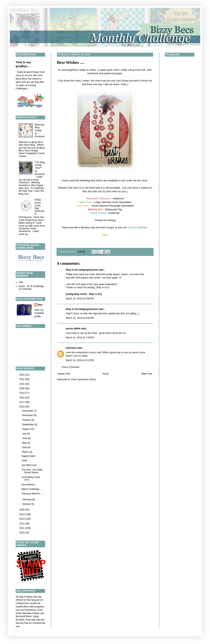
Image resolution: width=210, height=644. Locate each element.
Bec (40, 305)
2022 (22, 379)
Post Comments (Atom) (84, 379)
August (26, 429)
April (25, 447)
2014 (22, 514)
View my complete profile (39, 313)
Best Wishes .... (71, 62)
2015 (22, 510)
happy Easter (29, 456)
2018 (22, 398)
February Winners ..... (33, 494)
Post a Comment (71, 367)
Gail (21, 282)
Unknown (71, 348)
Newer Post (64, 374)
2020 (22, 388)
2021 (22, 384)
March (26, 452)
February (27, 499)
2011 (22, 528)
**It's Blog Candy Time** (40, 165)
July (25, 434)
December (28, 411)
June (25, 438)
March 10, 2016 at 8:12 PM (80, 360)
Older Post (147, 374)
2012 (22, 524)
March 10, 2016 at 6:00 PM (80, 318)
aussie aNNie (73, 329)
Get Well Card (29, 465)
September (28, 425)
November (28, 415)
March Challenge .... (32, 489)
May (25, 443)
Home (106, 374)
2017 (22, 402)
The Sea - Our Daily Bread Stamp (32, 471)
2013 (22, 519)
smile (24, 461)
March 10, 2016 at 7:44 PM (80, 338)
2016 (22, 407)
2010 (22, 533)
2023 (22, 375)
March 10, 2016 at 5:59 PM (80, 299)
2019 (22, 393)
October (27, 420)
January (27, 504)
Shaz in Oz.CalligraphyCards (82, 270)
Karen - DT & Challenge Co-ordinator (31, 288)
